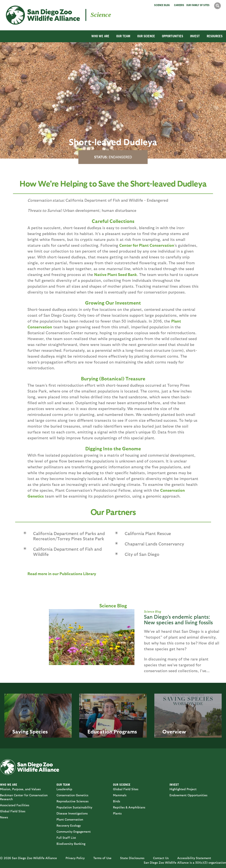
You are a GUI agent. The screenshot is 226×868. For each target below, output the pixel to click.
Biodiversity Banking (71, 844)
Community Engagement (74, 831)
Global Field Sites (13, 811)
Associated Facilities (15, 805)
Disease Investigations (72, 813)
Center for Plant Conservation (147, 245)
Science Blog (162, 5)
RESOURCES (215, 36)
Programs (125, 731)
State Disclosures (132, 858)
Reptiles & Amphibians (129, 807)
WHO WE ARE (100, 36)
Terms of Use (102, 858)
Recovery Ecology (69, 825)
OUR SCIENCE (146, 36)
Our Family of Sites (198, 5)
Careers (179, 5)
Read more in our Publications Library (62, 574)
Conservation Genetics (72, 795)
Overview (174, 731)
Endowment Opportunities (188, 795)
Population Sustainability (74, 807)
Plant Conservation (70, 819)
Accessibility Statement (194, 858)
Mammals (120, 795)
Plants (117, 813)
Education (100, 731)
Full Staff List (66, 838)
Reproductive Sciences (73, 801)
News (4, 817)
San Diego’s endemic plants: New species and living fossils (178, 619)
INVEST (195, 36)
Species (39, 731)
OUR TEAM (123, 36)
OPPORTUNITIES (173, 36)
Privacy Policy (75, 858)
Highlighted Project (183, 789)
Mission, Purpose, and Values (20, 789)
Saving (20, 731)
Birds (117, 801)
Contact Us (161, 858)
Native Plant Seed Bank (116, 274)
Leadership (64, 789)
